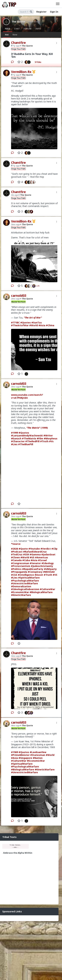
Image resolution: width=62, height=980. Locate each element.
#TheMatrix (29, 438)
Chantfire (18, 43)
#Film (40, 438)
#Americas (41, 557)
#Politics (16, 569)
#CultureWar (47, 589)
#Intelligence (26, 575)
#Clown (15, 557)
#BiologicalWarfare (41, 592)
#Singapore (25, 758)
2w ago (15, 195)
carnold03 (19, 296)
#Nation (38, 758)
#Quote (23, 549)
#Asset (39, 575)
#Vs (51, 441)
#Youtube (34, 549)
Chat (17, 29)
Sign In (54, 12)
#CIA (14, 575)
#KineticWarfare (21, 595)
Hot (7, 35)
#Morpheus (51, 438)
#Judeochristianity (42, 566)
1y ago (15, 46)
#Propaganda (19, 572)
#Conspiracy (35, 572)
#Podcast (17, 552)
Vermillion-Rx (21, 72)
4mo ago (16, 725)
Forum (28, 29)
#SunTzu (37, 323)
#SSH (26, 554)
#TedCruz (17, 554)
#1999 (15, 433)
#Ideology (48, 563)
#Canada (16, 560)
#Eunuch (16, 438)
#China (50, 325)
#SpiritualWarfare (29, 578)
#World (34, 325)
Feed (8, 29)
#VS (55, 575)
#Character (18, 441)
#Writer (48, 435)
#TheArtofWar (20, 325)
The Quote (18, 22)
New (15, 35)
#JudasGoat (48, 554)
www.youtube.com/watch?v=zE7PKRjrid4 (27, 396)
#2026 (15, 549)
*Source (16, 544)
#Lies (14, 444)
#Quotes (26, 323)
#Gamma (35, 554)
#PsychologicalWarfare (25, 581)
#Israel (42, 560)
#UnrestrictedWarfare (24, 583)
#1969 (15, 752)
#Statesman (38, 755)
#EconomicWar (20, 592)
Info (38, 29)
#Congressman (20, 563)
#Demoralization (21, 586)
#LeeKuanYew (38, 752)
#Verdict (46, 549)
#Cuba (26, 560)
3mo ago (16, 387)
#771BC (15, 323)
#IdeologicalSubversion (25, 589)
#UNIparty (50, 569)
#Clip (54, 549)
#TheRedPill (32, 441)
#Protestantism (21, 566)
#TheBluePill (26, 444)
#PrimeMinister (20, 755)
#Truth (44, 441)
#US (32, 557)
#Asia (42, 325)
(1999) (37, 428)
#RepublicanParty (33, 569)
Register (41, 12)
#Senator (35, 563)
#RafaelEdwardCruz (35, 552)
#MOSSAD (49, 572)
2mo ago (16, 224)
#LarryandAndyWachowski (27, 435)
